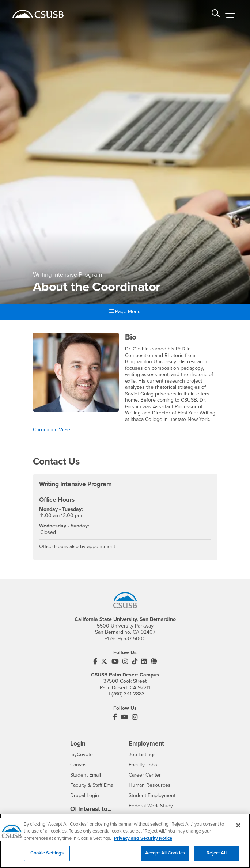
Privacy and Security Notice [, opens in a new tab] (143, 846)
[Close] (238, 833)
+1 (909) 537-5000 (125, 639)
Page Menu (125, 312)
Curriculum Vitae (52, 430)
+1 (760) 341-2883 (125, 694)
